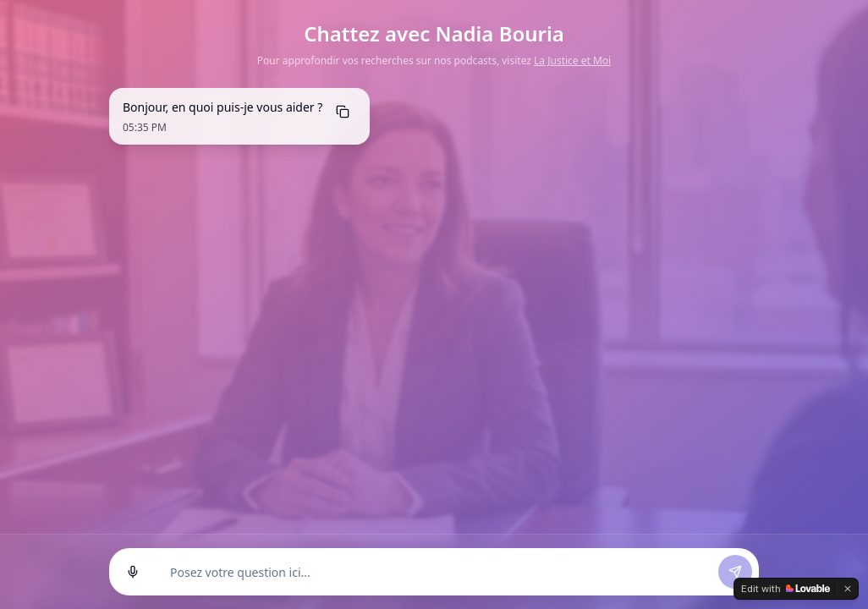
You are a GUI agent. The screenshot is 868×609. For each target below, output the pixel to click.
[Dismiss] (848, 589)
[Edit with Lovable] (786, 589)
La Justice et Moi (572, 60)
